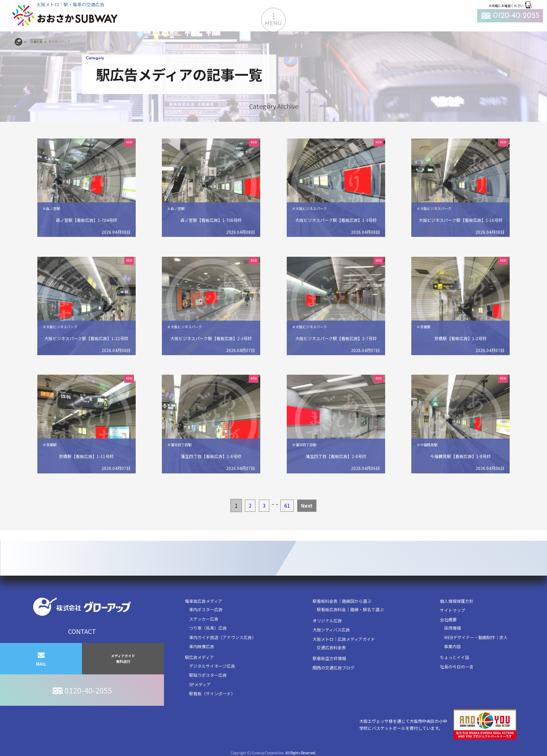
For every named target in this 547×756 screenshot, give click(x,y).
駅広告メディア (199, 657)
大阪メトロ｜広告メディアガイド (344, 639)
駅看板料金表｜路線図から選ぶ (342, 601)
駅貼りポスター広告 (208, 675)
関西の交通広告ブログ (334, 668)
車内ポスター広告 (206, 609)
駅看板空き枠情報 (329, 658)
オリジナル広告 (327, 620)
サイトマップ (452, 610)
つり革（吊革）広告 (208, 628)
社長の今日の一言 (457, 667)
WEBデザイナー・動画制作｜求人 (476, 637)
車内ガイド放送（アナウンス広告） (223, 637)
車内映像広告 (202, 646)
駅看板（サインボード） (212, 693)
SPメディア (200, 684)
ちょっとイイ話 (455, 657)
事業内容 (452, 646)
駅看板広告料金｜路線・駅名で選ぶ (350, 609)
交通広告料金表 (331, 647)
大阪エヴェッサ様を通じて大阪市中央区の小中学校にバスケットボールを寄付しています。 (438, 724)
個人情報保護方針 (457, 601)
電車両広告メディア (204, 601)
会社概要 (448, 619)
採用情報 (452, 628)
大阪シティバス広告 (331, 630)
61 (287, 506)
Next (307, 506)
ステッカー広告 (204, 619)
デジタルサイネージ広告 (212, 666)
